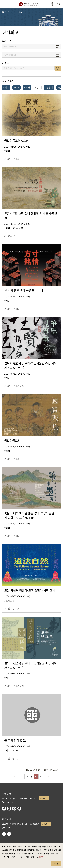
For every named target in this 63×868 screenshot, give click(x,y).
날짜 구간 (7, 41)
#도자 (27, 87)
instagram (9, 809)
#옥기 (37, 87)
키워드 (5, 63)
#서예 (6, 87)
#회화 (17, 87)
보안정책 (42, 857)
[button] (52, 4)
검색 (58, 68)
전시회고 (18, 12)
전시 (9, 12)
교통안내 (43, 798)
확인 (56, 863)
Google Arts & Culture (19, 809)
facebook (4, 809)
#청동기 (49, 87)
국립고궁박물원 (29, 4)
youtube (14, 809)
